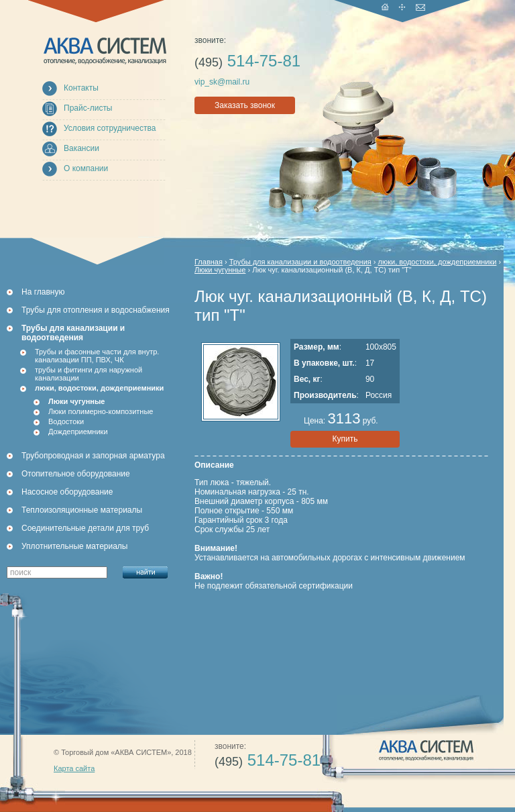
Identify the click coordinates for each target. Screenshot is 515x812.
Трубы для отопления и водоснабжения (96, 310)
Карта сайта (74, 768)
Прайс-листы (88, 108)
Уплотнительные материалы (74, 546)
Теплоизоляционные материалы (82, 510)
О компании (86, 168)
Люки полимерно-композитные (101, 411)
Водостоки (66, 421)
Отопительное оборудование (76, 474)
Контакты (81, 88)
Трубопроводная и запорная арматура (93, 456)
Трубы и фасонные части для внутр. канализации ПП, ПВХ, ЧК (97, 356)
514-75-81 (247, 61)
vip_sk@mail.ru (222, 82)
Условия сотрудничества (110, 128)
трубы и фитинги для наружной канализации (89, 374)
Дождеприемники (78, 432)
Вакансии (81, 148)
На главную (43, 292)
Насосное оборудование (67, 492)
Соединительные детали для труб (85, 528)
